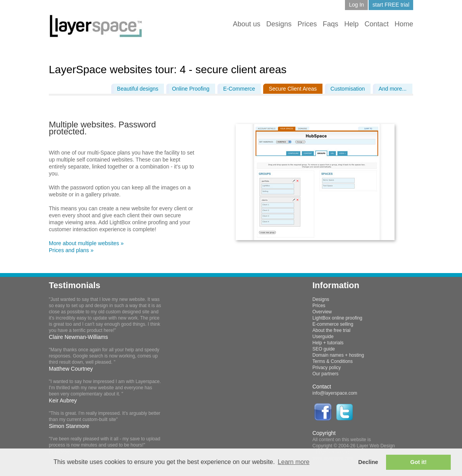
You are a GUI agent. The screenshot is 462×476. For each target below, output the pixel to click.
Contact (377, 24)
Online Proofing (191, 89)
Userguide (323, 337)
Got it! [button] (419, 462)
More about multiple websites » (86, 243)
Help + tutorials (328, 343)
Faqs (331, 24)
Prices (307, 24)
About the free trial (331, 330)
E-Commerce (239, 89)
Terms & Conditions (333, 361)
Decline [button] (368, 462)
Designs (279, 24)
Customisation (348, 89)
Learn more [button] (294, 462)
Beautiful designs (138, 89)
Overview (322, 312)
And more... (393, 89)
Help (351, 24)
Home (404, 24)
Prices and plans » (71, 250)
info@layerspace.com (335, 393)
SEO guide (324, 349)
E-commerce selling (333, 324)
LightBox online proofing (337, 318)
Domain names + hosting (338, 355)
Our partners (325, 374)
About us (247, 24)
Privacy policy (327, 368)
